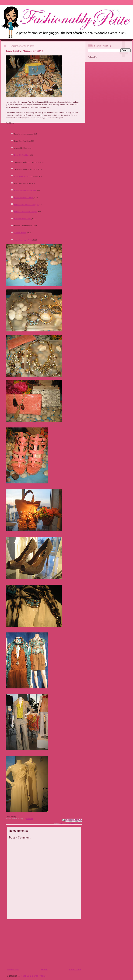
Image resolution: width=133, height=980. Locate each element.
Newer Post (13, 970)
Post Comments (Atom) (34, 976)
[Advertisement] (28, 944)
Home (44, 970)
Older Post (75, 970)
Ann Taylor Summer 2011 (71, 823)
